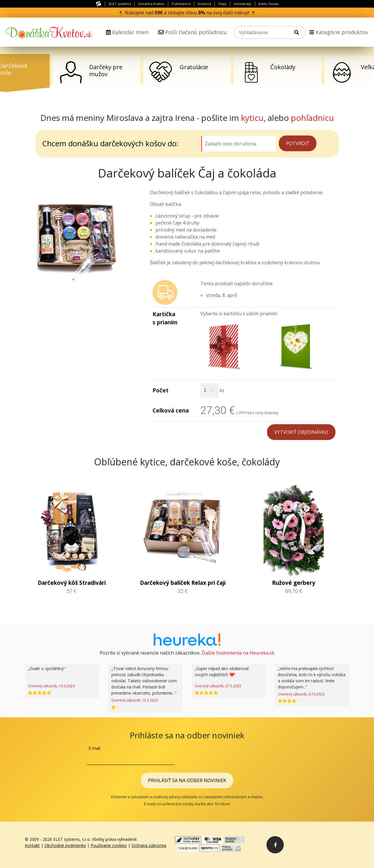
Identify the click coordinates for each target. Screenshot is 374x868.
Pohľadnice (181, 4)
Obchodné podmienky (65, 845)
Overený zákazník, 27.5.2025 (218, 686)
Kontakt (32, 845)
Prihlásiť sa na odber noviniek (187, 780)
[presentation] (243, 756)
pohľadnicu (312, 118)
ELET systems (120, 4)
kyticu (252, 118)
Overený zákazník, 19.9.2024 (51, 686)
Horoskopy (243, 4)
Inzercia (204, 4)
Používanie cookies (109, 845)
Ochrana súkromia (149, 845)
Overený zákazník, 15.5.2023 (135, 700)
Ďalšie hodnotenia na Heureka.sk (238, 653)
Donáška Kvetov (151, 4)
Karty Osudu (269, 4)
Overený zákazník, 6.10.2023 (301, 694)
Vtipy (222, 4)
